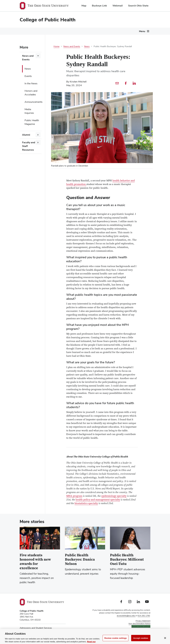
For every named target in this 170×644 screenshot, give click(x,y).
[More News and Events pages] (38, 56)
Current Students (87, 31)
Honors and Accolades (31, 93)
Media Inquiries (29, 111)
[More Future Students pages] (39, 32)
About (124, 31)
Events (28, 76)
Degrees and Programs (57, 31)
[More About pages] (129, 32)
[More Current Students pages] (98, 32)
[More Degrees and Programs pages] (72, 32)
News (28, 69)
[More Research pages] (115, 32)
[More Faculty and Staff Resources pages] (38, 142)
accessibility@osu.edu (126, 616)
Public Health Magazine (32, 122)
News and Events (28, 58)
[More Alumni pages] (38, 135)
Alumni (26, 135)
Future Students (28, 31)
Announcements (33, 102)
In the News (31, 83)
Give (140, 31)
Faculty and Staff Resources (29, 146)
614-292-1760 (144, 616)
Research (109, 31)
